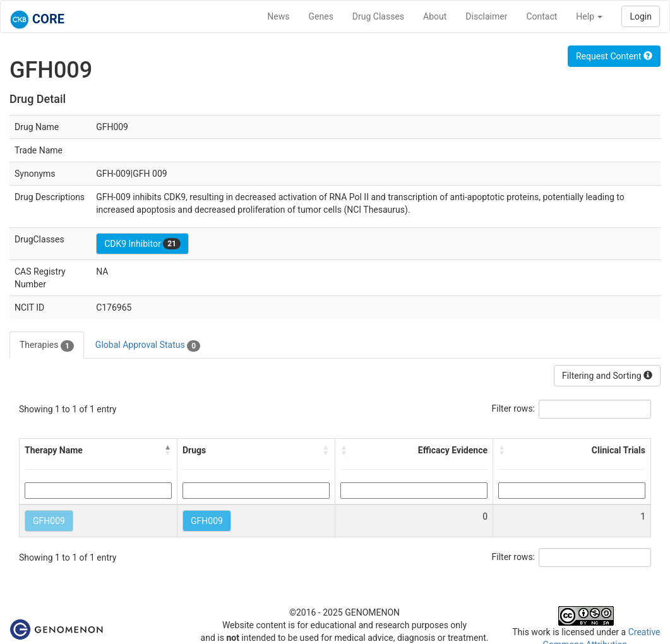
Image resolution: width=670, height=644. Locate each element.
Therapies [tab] (47, 345)
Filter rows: (514, 408)
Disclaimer (486, 16)
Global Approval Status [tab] (148, 345)
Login (641, 16)
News (278, 16)
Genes (321, 16)
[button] (168, 450)
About (435, 16)
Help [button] (589, 16)
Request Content (614, 56)
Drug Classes (378, 16)
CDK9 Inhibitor (142, 244)
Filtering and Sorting (607, 376)
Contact (541, 16)
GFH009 (49, 521)
